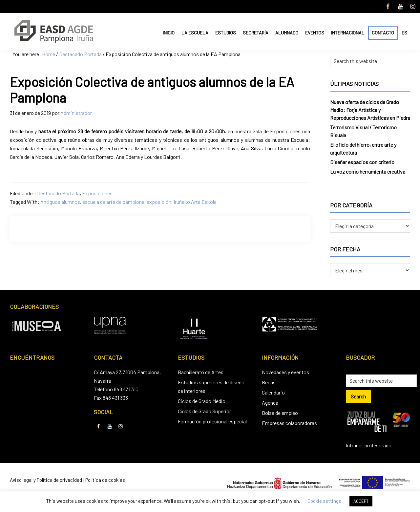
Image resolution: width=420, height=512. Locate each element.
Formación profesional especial (212, 421)
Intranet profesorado (369, 445)
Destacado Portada (58, 193)
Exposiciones (97, 193)
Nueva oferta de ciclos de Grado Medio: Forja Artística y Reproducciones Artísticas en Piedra (370, 110)
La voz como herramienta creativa (368, 171)
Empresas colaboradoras (289, 423)
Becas (269, 382)
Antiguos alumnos (60, 202)
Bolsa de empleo (280, 413)
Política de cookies (105, 480)
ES (404, 33)
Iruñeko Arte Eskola (195, 202)
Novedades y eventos (285, 372)
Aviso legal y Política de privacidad (46, 480)
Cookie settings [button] (324, 501)
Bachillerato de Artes (201, 372)
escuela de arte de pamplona (113, 202)
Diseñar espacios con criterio (362, 162)
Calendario (273, 392)
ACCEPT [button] (361, 501)
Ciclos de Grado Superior (204, 411)
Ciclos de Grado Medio (202, 401)
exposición (159, 202)
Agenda (270, 403)
